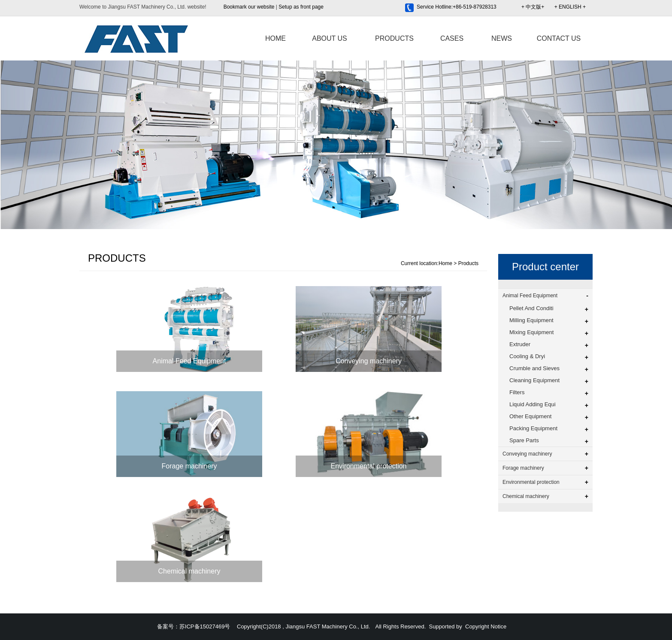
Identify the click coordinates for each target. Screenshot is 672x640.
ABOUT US (330, 38)
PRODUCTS (394, 38)
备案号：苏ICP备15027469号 (194, 626)
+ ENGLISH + (570, 7)
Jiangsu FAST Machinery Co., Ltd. (328, 626)
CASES (452, 38)
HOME (275, 38)
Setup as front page (301, 7)
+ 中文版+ (533, 7)
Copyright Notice (486, 626)
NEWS (502, 38)
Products (468, 263)
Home (445, 263)
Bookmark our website (249, 7)
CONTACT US (559, 38)
